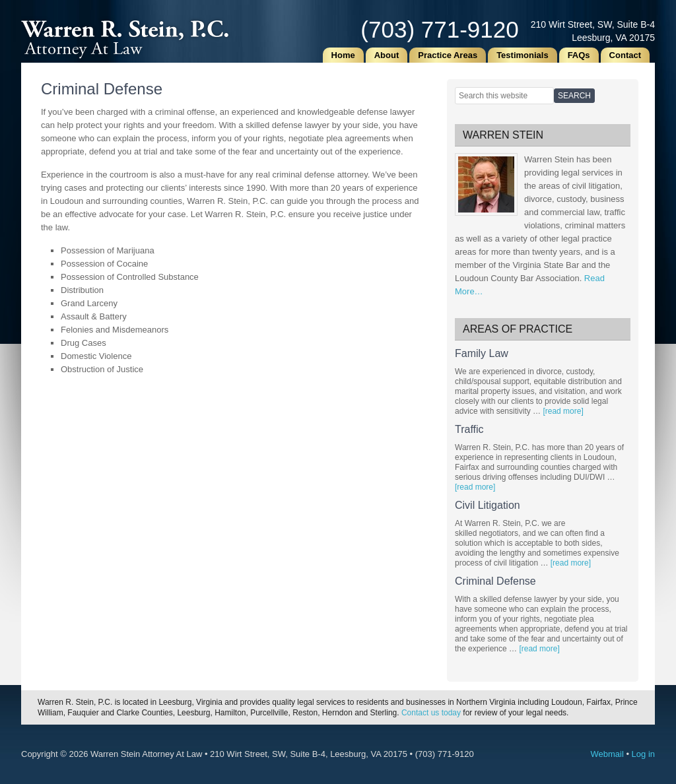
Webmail (607, 754)
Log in (643, 754)
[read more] (563, 411)
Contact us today (431, 713)
